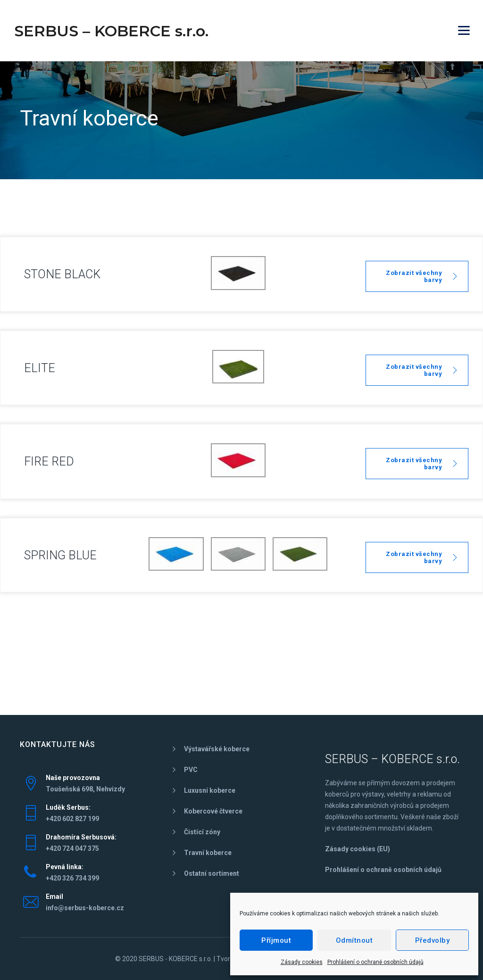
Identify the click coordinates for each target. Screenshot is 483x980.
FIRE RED (49, 461)
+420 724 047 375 (72, 848)
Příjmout (276, 940)
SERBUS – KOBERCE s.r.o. (111, 31)
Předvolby (433, 940)
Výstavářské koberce (217, 749)
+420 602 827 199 (72, 819)
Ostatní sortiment (212, 873)
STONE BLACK (62, 274)
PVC (191, 770)
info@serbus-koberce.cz (85, 908)
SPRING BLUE (60, 555)
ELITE (40, 368)
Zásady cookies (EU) (358, 849)
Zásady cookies (302, 962)
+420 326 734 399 (72, 878)
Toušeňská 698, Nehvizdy (85, 789)
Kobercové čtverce (213, 811)
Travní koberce (208, 853)
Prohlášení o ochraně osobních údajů (375, 962)
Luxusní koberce (210, 790)
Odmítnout (354, 940)
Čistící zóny (202, 832)
